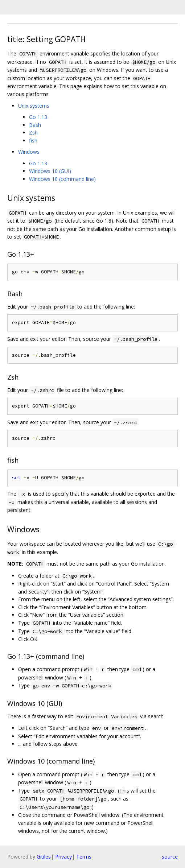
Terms (84, 857)
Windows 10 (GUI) (50, 171)
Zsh (33, 133)
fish (33, 140)
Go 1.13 (38, 117)
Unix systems (34, 106)
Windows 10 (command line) (62, 179)
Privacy (63, 857)
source (170, 857)
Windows (29, 152)
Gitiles (44, 857)
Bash (35, 125)
